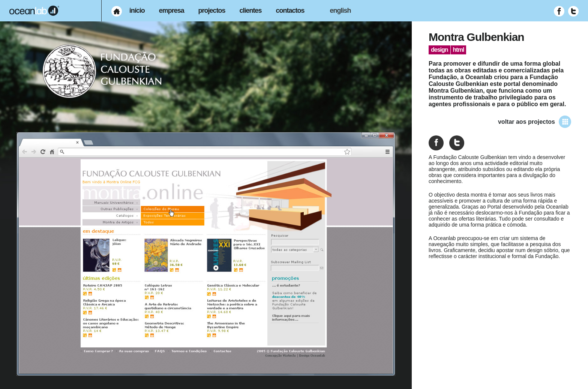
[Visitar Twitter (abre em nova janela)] (573, 11)
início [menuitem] (137, 11)
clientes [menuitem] (251, 11)
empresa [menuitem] (172, 11)
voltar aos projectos (535, 122)
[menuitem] (117, 11)
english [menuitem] (340, 11)
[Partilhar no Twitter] (457, 143)
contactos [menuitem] (290, 11)
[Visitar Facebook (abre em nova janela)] (559, 11)
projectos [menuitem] (212, 11)
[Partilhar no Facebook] (436, 143)
